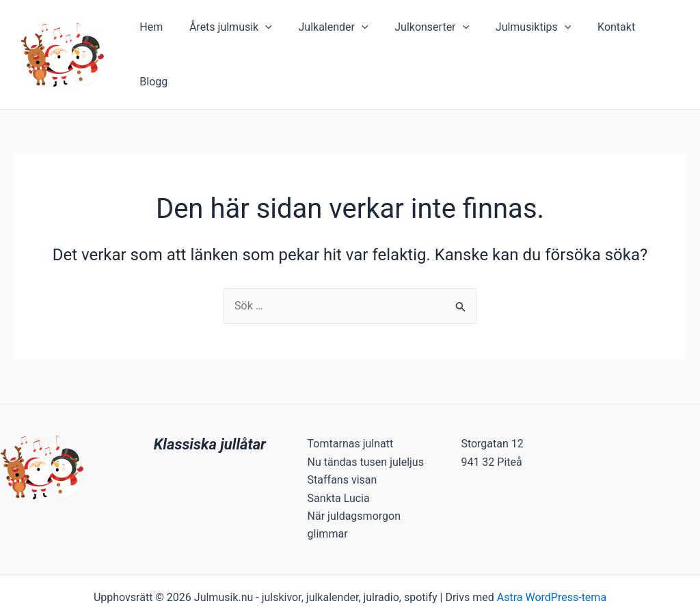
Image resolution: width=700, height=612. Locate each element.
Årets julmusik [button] (239, 32)
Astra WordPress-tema (552, 552)
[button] (274, 32)
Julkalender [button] (337, 32)
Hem (165, 32)
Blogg (661, 32)
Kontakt (607, 32)
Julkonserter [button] (431, 32)
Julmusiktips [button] (528, 32)
